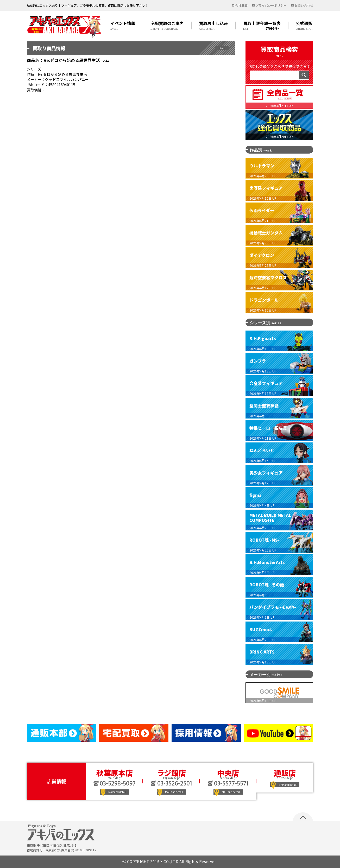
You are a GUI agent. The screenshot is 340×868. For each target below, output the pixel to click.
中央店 (228, 773)
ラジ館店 (171, 773)
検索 (304, 75)
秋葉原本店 (115, 773)
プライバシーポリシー (271, 5)
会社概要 (241, 5)
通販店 (285, 773)
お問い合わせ (304, 5)
